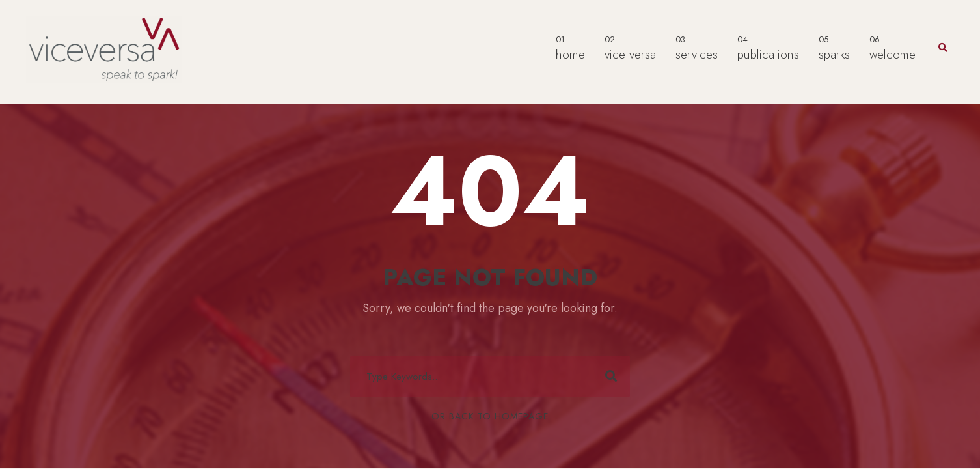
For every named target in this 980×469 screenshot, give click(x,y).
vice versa (630, 48)
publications (768, 48)
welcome (892, 48)
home (570, 48)
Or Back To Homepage (490, 416)
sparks (834, 48)
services (697, 48)
